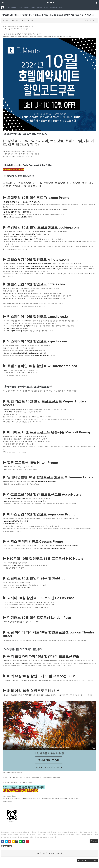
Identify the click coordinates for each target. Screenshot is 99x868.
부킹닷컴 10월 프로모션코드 (28, 835)
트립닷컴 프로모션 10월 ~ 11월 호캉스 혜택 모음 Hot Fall (22, 202)
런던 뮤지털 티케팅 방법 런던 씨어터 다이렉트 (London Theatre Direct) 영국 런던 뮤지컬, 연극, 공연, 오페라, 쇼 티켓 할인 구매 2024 (46, 640)
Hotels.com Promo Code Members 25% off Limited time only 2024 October (28, 298)
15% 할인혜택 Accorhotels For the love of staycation (25, 501)
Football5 (12, 607)
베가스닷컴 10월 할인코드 (37, 837)
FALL (11, 832)
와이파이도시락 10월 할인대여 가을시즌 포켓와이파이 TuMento (29, 661)
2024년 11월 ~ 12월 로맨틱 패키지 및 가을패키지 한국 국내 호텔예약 (26, 439)
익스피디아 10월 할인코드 (65, 832)
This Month (11, 8)
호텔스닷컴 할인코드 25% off (32, 269)
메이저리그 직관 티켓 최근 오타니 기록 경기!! (34, 585)
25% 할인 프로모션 (18, 499)
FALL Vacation (18, 832)
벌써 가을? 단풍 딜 (18, 212)
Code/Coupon (23, 8)
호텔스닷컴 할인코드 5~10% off (28, 264)
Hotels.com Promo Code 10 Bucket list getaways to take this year (25, 296)
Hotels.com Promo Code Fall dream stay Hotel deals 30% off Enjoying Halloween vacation (33, 293)
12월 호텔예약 (8, 837)
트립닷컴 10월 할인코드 (21, 837)
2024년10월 (42, 835)
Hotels (40, 8)
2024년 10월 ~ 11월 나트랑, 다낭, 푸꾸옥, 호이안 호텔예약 (23, 412)
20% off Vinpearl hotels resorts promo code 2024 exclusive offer (25, 409)
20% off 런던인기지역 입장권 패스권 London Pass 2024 (22, 622)
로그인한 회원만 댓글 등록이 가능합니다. (50, 853)
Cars (46, 8)
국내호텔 (72, 835)
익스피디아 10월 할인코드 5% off (16, 321)
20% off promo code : (11, 436)
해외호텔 (65, 835)
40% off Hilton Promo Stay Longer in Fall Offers (19, 467)
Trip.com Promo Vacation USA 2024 (16, 217)
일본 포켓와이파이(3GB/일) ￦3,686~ (22, 663)
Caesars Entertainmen (63, 546)
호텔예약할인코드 (13, 835)
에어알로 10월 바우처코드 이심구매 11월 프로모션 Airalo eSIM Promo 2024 (35, 695)
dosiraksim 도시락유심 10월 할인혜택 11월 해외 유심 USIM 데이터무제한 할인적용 (30, 680)
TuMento (90, 835)
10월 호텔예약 (34, 832)
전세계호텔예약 (57, 835)
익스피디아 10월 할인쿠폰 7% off (16, 323)
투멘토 (84, 835)
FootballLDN (39, 605)
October (6, 832)
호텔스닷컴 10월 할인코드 (48, 832)
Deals (33, 8)
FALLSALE (18, 565)
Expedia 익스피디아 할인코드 (18, 326)
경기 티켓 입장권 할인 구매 (21, 587)
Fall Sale (13, 523)
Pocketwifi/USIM (56, 8)
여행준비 (78, 835)
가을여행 (26, 832)
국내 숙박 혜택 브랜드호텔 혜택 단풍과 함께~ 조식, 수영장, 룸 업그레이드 (36, 209)
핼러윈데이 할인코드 (80, 832)
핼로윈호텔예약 (51, 837)
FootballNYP (40, 602)
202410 (49, 835)
